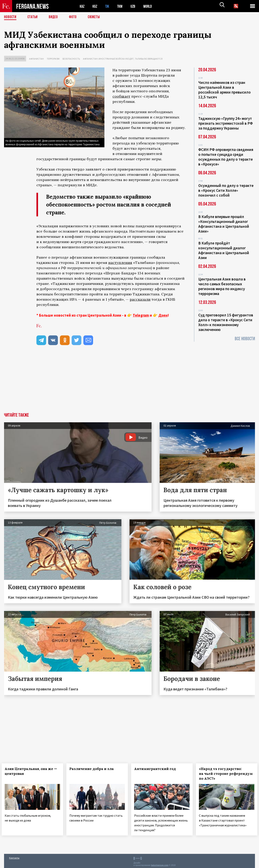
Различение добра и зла (94, 769)
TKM (122, 6)
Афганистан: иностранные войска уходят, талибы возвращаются (123, 59)
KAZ (82, 6)
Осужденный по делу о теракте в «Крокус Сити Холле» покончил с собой (226, 190)
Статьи (33, 17)
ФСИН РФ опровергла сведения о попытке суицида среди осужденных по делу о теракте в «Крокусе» (226, 157)
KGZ (96, 6)
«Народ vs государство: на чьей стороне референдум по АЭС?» (223, 774)
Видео (55, 17)
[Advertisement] (129, 382)
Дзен (163, 315)
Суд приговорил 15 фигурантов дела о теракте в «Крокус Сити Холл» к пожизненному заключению (226, 322)
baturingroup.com (160, 864)
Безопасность (71, 59)
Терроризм (53, 59)
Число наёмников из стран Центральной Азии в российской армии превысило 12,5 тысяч (225, 90)
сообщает (121, 96)
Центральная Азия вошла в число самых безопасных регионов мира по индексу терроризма (222, 286)
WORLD (151, 6)
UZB (136, 6)
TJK (109, 6)
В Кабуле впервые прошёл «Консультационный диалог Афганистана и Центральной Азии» (224, 224)
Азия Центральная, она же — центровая (28, 771)
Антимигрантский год (157, 769)
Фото (75, 17)
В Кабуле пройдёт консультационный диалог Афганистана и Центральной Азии (224, 250)
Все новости (245, 339)
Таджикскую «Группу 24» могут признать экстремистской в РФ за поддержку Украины (226, 123)
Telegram (141, 315)
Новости (11, 17)
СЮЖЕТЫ (96, 17)
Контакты (14, 856)
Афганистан (36, 59)
